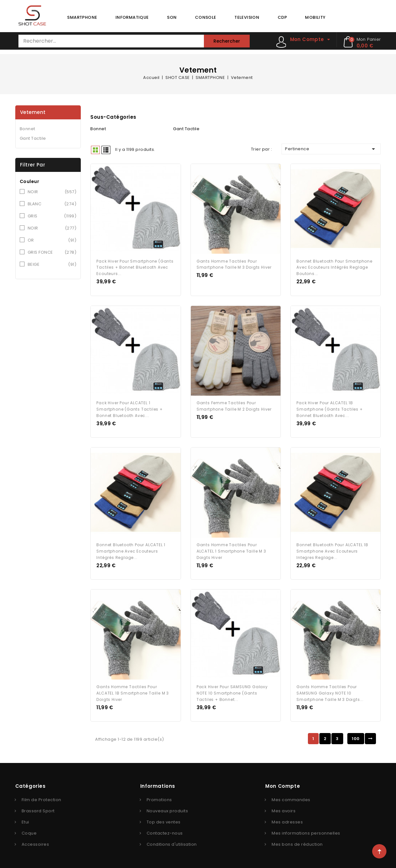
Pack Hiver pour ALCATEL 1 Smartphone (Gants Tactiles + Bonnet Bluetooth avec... (129, 408)
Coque (29, 831)
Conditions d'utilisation (172, 842)
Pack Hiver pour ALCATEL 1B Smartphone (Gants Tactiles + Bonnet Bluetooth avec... (330, 408)
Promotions (159, 798)
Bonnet (28, 129)
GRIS (52, 216)
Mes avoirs (284, 809)
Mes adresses (287, 820)
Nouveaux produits (167, 809)
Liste (106, 150)
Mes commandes (291, 798)
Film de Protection (42, 798)
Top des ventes (164, 820)
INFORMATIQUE (132, 17)
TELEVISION (247, 17)
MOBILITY (315, 17)
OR (52, 240)
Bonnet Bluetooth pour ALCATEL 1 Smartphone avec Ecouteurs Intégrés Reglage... (131, 550)
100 (356, 737)
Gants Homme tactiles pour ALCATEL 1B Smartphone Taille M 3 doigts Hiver (133, 691)
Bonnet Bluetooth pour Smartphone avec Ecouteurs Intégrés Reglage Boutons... (334, 267)
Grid (95, 150)
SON (172, 17)
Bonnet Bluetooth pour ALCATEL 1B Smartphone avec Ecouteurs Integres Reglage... (332, 550)
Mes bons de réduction (297, 842)
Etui (25, 820)
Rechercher (227, 41)
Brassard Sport (38, 809)
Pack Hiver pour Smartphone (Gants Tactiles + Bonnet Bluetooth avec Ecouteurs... (135, 267)
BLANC (52, 204)
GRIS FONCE (52, 252)
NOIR (52, 192)
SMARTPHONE (82, 17)
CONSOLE (206, 17)
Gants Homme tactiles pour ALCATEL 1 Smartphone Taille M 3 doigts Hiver (231, 550)
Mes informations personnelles (306, 831)
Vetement (33, 112)
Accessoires (35, 842)
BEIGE (52, 265)
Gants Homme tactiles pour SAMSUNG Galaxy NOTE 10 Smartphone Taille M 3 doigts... (330, 691)
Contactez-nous (165, 831)
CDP (282, 17)
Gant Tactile (33, 138)
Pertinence (331, 149)
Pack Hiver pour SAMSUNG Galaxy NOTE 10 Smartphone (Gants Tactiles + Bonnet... (232, 691)
